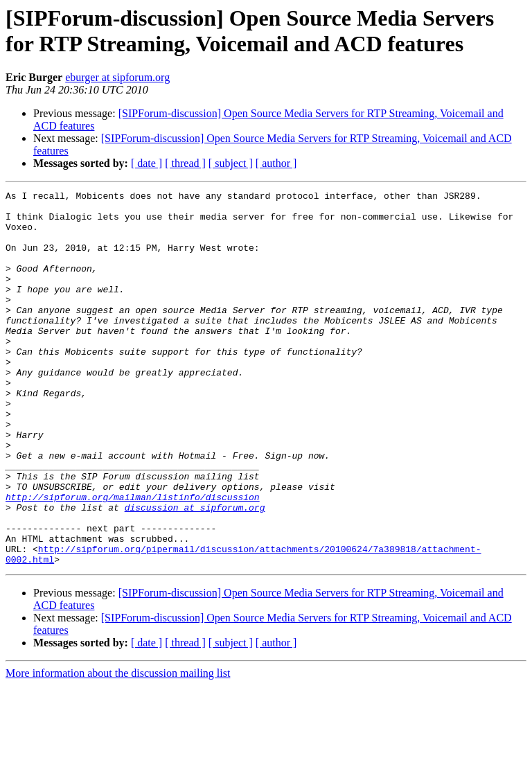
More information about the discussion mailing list (118, 748)
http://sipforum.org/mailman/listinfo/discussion (133, 559)
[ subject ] (231, 163)
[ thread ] (185, 163)
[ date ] (147, 163)
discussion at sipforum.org (195, 572)
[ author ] (276, 163)
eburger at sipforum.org (117, 77)
